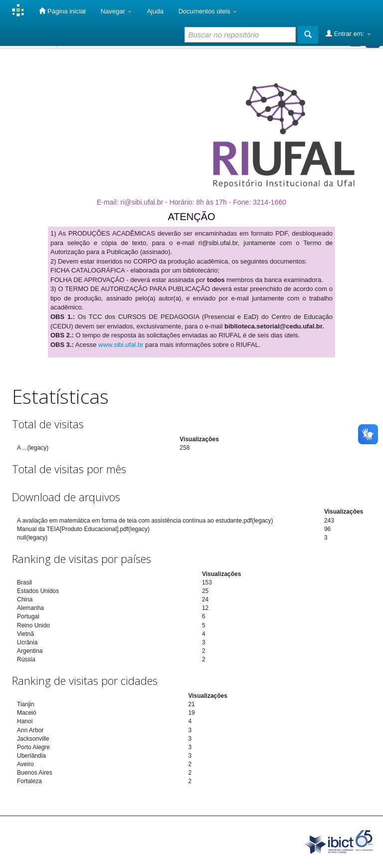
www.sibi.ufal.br (121, 345)
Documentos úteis (208, 11)
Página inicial (62, 11)
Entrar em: (348, 33)
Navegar (116, 11)
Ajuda (155, 11)
